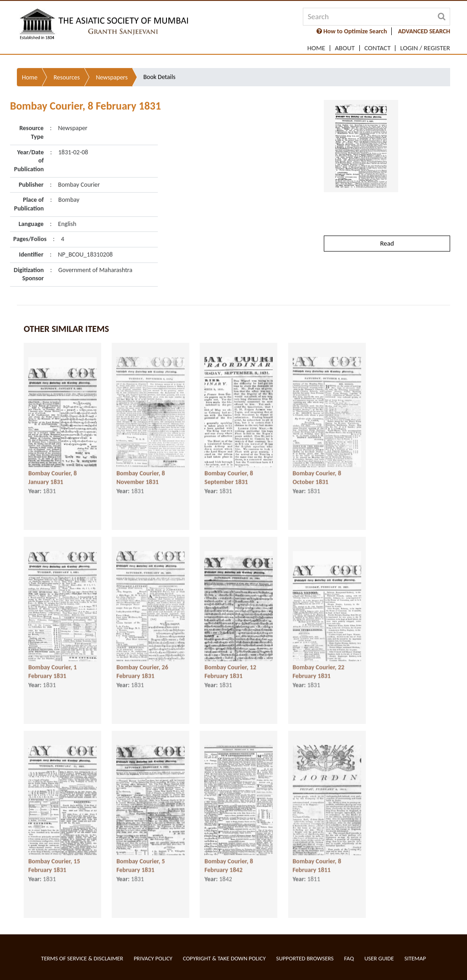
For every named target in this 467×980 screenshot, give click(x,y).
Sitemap (415, 958)
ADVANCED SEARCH (424, 31)
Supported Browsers (305, 958)
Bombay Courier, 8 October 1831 (317, 476)
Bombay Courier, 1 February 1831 (52, 670)
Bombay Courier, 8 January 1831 (52, 476)
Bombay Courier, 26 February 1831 (142, 670)
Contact (378, 48)
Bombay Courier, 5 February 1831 (140, 864)
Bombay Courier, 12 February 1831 (230, 670)
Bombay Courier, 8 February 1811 (317, 864)
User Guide (379, 958)
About (345, 48)
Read (387, 216)
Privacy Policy (153, 958)
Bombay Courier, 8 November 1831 (140, 476)
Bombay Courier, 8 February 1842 (228, 864)
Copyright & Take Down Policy (224, 958)
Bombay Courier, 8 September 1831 (228, 476)
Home (316, 48)
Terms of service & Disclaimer (82, 958)
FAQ (349, 958)
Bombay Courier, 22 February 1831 (319, 670)
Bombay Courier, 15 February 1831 (54, 864)
